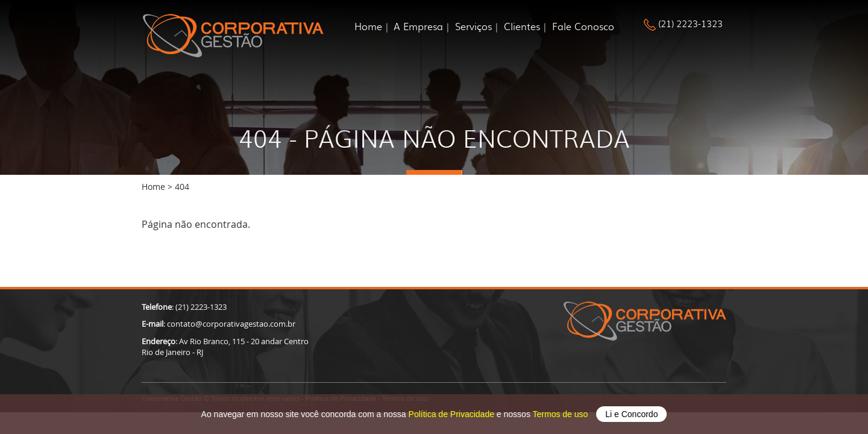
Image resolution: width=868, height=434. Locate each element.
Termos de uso (562, 414)
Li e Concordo (631, 414)
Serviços (473, 27)
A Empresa (418, 27)
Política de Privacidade (453, 414)
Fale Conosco (583, 27)
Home (368, 27)
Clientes (522, 27)
